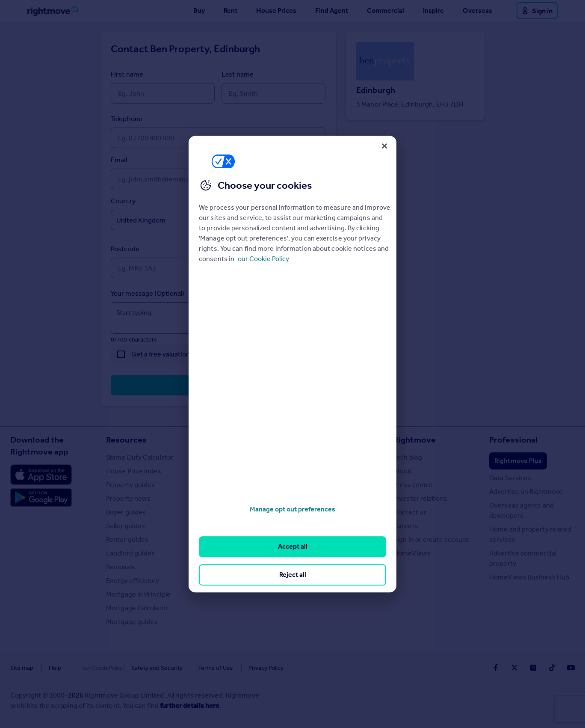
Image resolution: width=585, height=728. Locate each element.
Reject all (293, 575)
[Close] (384, 146)
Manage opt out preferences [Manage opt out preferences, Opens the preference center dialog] (292, 509)
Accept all (293, 547)
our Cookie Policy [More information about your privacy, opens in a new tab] (263, 259)
